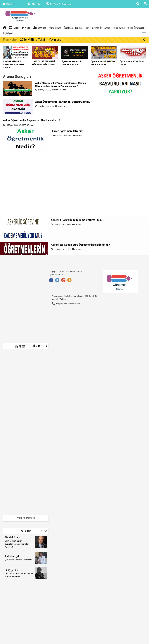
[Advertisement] (94, 17)
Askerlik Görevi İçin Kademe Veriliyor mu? (77, 220)
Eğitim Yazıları (119, 28)
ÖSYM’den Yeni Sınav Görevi (61, 4)
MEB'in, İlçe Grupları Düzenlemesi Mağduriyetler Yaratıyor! (17, 544)
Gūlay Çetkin (11, 570)
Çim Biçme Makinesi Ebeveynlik (18, 560)
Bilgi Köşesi (8, 33)
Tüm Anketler (40, 346)
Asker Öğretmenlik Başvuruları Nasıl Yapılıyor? (31, 120)
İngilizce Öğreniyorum (101, 28)
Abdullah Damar (13, 537)
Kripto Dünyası (55, 28)
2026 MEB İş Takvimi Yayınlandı (41, 40)
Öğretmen (68, 28)
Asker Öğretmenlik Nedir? (68, 131)
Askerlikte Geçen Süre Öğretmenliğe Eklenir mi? (80, 245)
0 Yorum (62, 90)
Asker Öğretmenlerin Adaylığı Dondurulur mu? (64, 102)
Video (28, 28)
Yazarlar (42, 28)
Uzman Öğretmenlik (136, 28)
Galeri (16, 28)
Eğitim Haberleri (82, 28)
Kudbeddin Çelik (13, 556)
